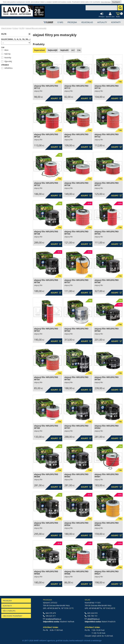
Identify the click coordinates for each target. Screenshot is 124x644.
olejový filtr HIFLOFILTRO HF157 (76, 281)
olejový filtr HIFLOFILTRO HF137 (107, 184)
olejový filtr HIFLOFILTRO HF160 (107, 281)
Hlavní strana (6, 28)
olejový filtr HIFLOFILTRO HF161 (46, 330)
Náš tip (6, 54)
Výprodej (7, 61)
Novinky (6, 58)
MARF (36, 641)
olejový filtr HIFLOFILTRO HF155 (107, 233)
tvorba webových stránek (80, 641)
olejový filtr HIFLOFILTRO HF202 (107, 427)
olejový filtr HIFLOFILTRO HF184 (107, 378)
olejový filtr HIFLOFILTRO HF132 (107, 136)
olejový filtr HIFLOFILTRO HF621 (107, 573)
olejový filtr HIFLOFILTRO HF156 (46, 281)
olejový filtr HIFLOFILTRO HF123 (46, 136)
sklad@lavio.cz (94, 619)
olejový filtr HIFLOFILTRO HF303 (76, 475)
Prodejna (7, 601)
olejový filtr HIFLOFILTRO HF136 (76, 184)
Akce (5, 50)
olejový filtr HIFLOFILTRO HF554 (76, 524)
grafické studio (62, 641)
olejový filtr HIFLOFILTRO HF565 (46, 573)
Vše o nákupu (9, 611)
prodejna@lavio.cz (53, 619)
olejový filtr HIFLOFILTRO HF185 (46, 427)
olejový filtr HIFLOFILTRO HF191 (76, 427)
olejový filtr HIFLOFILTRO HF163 (76, 330)
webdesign (97, 641)
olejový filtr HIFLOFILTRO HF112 (46, 87)
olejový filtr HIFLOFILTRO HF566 (76, 573)
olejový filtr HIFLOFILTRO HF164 (107, 330)
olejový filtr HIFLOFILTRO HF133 (46, 184)
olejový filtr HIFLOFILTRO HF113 (76, 87)
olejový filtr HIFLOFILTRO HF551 (46, 524)
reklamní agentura (47, 641)
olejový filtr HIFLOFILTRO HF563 (107, 524)
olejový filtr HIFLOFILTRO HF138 (46, 233)
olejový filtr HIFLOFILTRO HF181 (46, 378)
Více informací (106, 2)
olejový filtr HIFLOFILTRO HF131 (76, 136)
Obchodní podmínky (12, 616)
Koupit (56, 98)
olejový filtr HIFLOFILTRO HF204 (46, 475)
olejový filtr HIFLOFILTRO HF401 (107, 475)
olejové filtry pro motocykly (36, 28)
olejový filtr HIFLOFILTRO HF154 (76, 233)
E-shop (15, 28)
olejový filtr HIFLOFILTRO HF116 (107, 87)
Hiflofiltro (7, 68)
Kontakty (7, 606)
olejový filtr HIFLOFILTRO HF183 (76, 378)
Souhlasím (116, 2)
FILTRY (22, 28)
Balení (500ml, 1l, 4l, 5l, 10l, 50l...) (16, 39)
